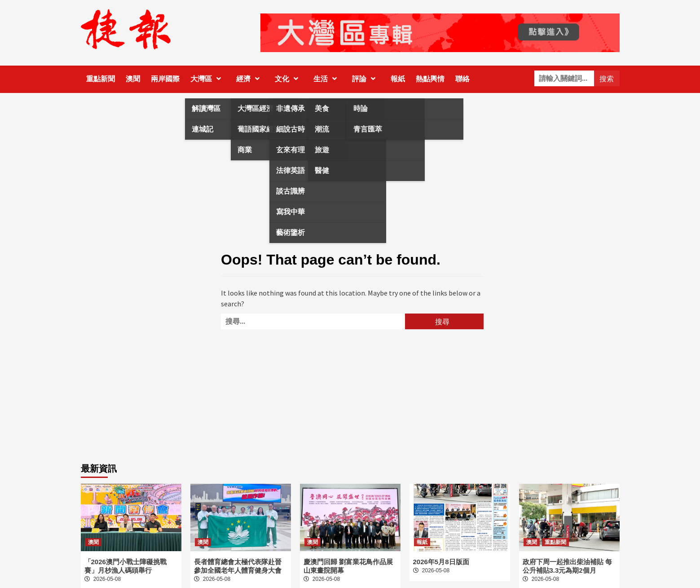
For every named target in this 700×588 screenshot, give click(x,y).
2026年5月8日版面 (441, 562)
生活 (327, 79)
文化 (289, 79)
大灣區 (208, 79)
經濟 (250, 79)
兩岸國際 (165, 79)
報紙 (398, 79)
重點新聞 (101, 79)
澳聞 (133, 79)
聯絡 (462, 79)
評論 (366, 79)
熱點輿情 (430, 79)
